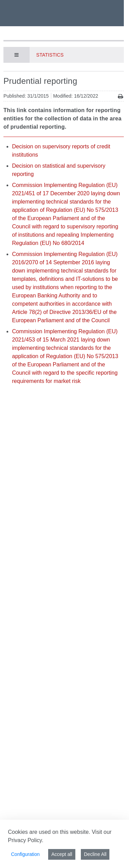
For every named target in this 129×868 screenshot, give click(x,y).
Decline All (95, 854)
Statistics (50, 55)
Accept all (62, 854)
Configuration (25, 854)
